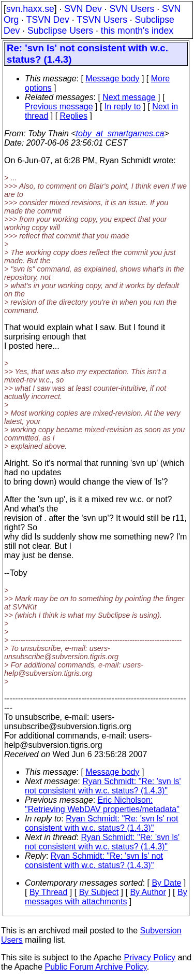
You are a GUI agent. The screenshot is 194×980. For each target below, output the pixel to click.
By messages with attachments (106, 897)
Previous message (59, 106)
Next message (129, 97)
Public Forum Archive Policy (96, 967)
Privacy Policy (150, 957)
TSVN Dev (48, 20)
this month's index (137, 31)
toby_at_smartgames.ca (120, 133)
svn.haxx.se (30, 9)
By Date (166, 883)
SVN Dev (83, 9)
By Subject (99, 892)
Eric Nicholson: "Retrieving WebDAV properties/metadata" (102, 805)
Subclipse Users (60, 31)
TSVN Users (102, 20)
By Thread (49, 892)
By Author (148, 892)
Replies (74, 116)
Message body (112, 79)
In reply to (123, 106)
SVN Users (132, 9)
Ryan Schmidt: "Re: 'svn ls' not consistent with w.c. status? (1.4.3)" (103, 786)
